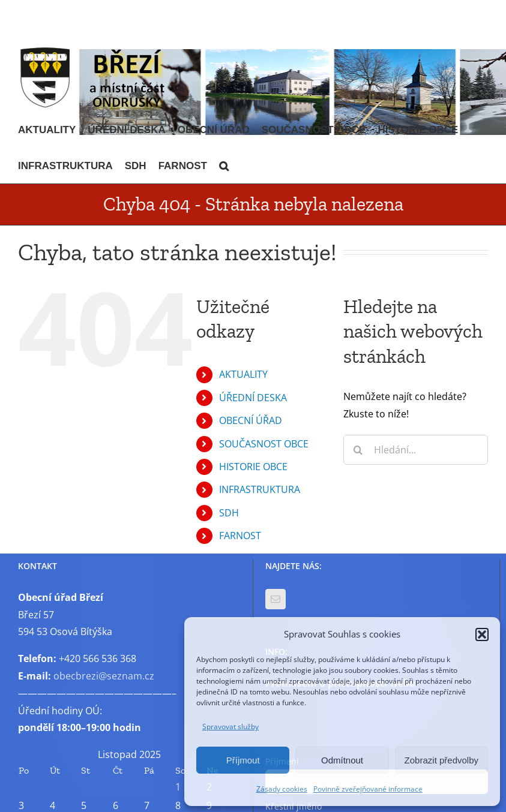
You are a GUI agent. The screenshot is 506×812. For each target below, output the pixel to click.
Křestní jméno (294, 806)
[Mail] (276, 599)
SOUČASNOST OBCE (264, 444)
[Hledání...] (416, 450)
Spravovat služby (230, 727)
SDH (229, 513)
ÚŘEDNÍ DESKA (253, 398)
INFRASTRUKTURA (260, 489)
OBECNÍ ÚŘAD (251, 420)
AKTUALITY (243, 374)
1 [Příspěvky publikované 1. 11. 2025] (178, 787)
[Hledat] (358, 450)
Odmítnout (342, 760)
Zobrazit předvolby (441, 760)
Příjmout (243, 760)
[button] (482, 634)
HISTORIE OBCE (253, 467)
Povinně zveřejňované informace (368, 789)
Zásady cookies (282, 789)
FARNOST (240, 536)
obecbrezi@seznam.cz (104, 676)
